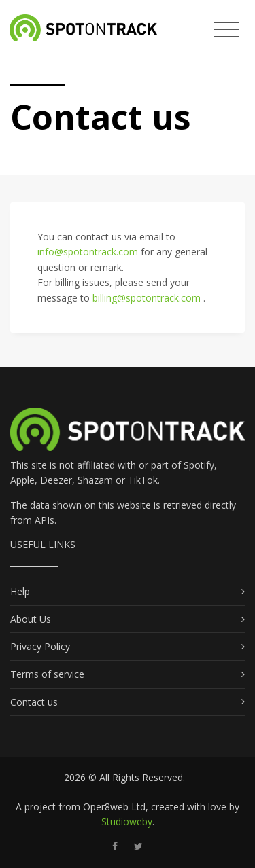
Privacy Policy (40, 646)
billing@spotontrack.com (148, 298)
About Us (31, 619)
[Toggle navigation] (226, 30)
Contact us (34, 702)
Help (20, 591)
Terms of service (47, 674)
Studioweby (127, 821)
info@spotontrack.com (89, 252)
